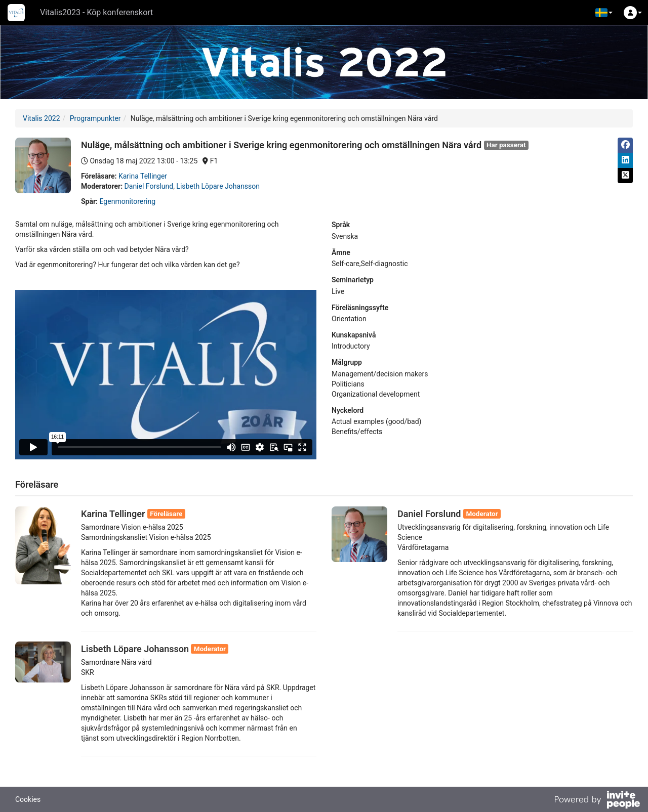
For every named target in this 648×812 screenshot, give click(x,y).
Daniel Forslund (149, 186)
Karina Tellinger (143, 176)
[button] (604, 13)
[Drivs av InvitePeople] (597, 801)
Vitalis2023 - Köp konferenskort (96, 12)
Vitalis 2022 (42, 118)
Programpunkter (95, 118)
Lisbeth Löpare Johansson (218, 186)
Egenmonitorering (128, 201)
